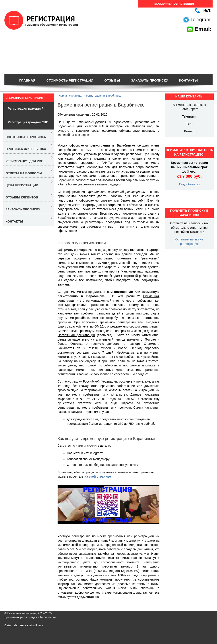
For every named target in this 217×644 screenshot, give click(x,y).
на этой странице (98, 476)
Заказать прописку (150, 80)
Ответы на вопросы (24, 173)
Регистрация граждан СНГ (28, 122)
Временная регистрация (24, 98)
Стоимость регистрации (70, 80)
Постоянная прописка (26, 137)
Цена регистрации (22, 185)
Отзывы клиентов (22, 197)
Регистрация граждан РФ (27, 109)
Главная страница (70, 96)
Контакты (188, 80)
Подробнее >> (189, 184)
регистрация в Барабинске (104, 96)
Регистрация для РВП (24, 161)
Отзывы (112, 80)
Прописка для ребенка (26, 149)
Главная (27, 80)
